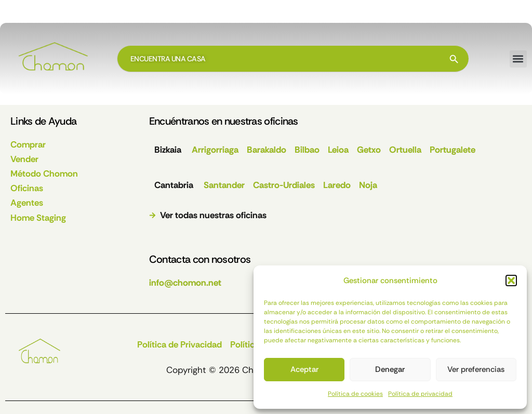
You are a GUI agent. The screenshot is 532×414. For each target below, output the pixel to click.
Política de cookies (355, 394)
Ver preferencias (476, 369)
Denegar (390, 369)
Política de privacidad (420, 394)
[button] (511, 281)
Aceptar (304, 369)
